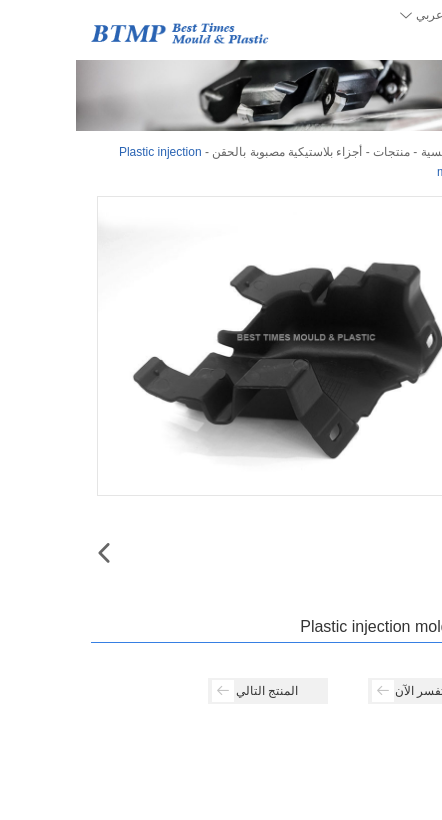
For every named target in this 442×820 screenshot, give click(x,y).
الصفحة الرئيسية (386, 152)
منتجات (315, 152)
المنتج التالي (179, 691)
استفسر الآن (339, 691)
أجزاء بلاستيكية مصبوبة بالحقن (211, 152)
